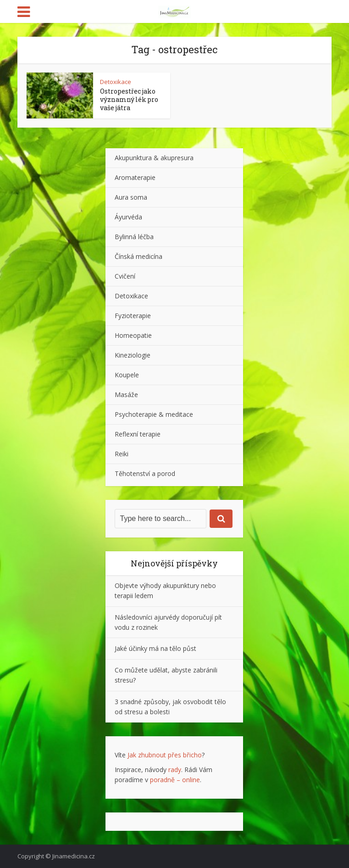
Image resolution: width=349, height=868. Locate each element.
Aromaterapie (135, 177)
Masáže (126, 395)
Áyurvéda (128, 217)
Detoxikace (116, 82)
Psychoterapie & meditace (154, 414)
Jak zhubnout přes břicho (165, 755)
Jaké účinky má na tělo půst (155, 648)
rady (175, 770)
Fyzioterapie (133, 316)
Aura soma (131, 197)
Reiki (122, 454)
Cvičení (125, 276)
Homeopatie (133, 335)
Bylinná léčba (134, 237)
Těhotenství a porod (145, 473)
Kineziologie (133, 355)
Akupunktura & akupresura (154, 158)
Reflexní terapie (138, 434)
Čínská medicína (138, 256)
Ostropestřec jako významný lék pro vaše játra (129, 99)
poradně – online (175, 780)
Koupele (127, 375)
